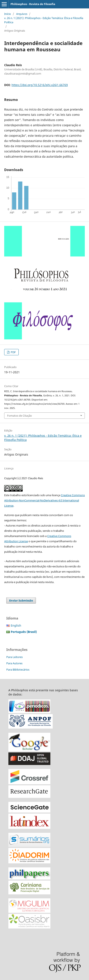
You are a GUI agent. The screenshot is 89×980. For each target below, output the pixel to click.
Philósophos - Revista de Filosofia (33, 4)
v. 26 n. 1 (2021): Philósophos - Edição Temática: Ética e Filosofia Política (44, 20)
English (16, 625)
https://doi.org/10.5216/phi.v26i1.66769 (40, 85)
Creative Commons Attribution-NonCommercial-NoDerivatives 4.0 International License (44, 500)
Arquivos (22, 14)
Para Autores (14, 663)
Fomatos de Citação (20, 416)
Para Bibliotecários (18, 670)
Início (8, 14)
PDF (13, 352)
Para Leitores (14, 657)
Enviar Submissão (21, 600)
